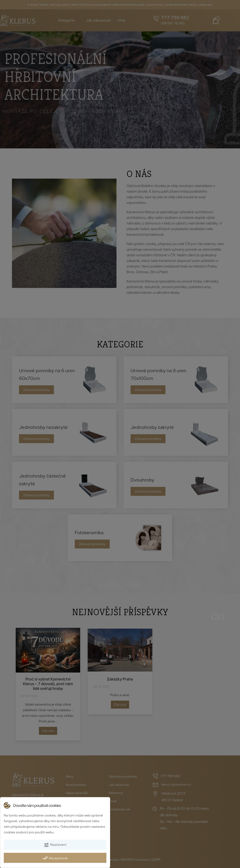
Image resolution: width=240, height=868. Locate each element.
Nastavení (55, 845)
